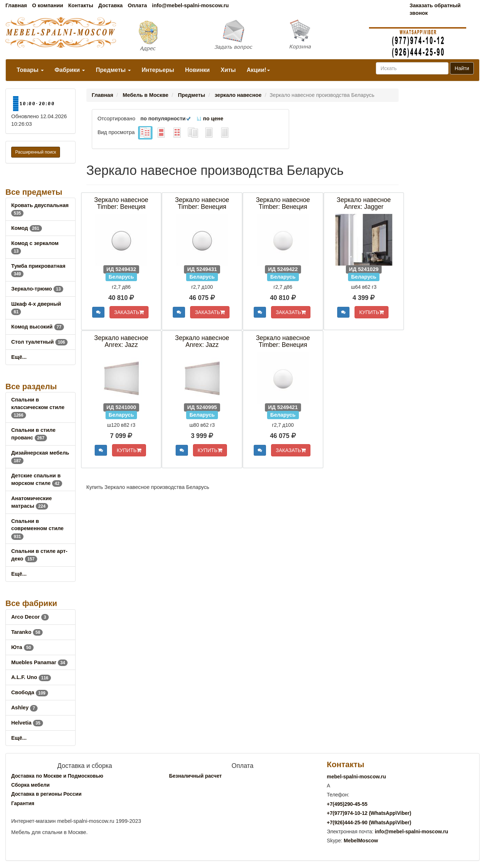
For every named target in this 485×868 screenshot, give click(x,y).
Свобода (30, 692)
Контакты (81, 5)
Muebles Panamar (39, 662)
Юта (22, 647)
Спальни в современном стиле (37, 529)
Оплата (137, 5)
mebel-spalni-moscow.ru (356, 777)
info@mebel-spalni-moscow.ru (190, 5)
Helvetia (27, 723)
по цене (210, 119)
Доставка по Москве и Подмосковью (57, 776)
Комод (27, 228)
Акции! (258, 70)
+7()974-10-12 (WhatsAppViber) (369, 813)
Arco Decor (30, 617)
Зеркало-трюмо (37, 289)
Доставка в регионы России (46, 794)
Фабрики (70, 70)
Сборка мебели (30, 785)
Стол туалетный (39, 342)
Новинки (198, 70)
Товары (30, 70)
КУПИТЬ (372, 312)
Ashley (24, 708)
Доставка (110, 5)
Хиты (228, 70)
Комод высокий (38, 327)
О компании (48, 5)
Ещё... (19, 357)
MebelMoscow (361, 841)
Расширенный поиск (36, 152)
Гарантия (23, 803)
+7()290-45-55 (347, 804)
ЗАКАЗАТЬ (129, 312)
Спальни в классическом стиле (38, 407)
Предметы (113, 70)
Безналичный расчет (196, 776)
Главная (16, 5)
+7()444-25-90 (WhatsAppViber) (369, 822)
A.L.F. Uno (31, 677)
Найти (462, 68)
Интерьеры (158, 70)
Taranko (27, 632)
